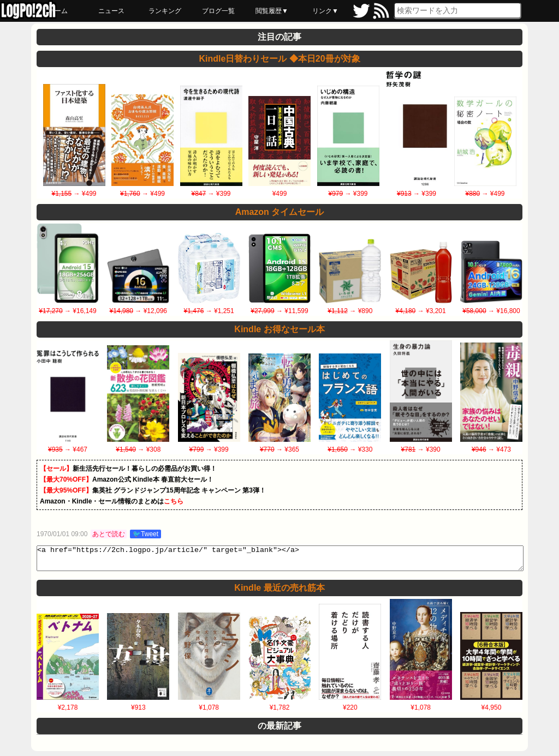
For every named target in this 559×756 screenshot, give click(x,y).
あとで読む (109, 534)
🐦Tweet (145, 534)
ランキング (165, 11)
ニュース (111, 11)
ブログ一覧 (218, 11)
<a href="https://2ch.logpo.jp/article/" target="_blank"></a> (280, 561)
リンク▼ (325, 11)
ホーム (58, 11)
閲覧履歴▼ (272, 11)
